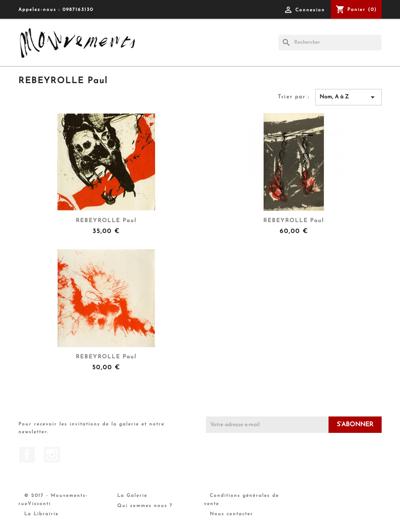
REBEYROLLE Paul (106, 221)
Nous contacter (231, 514)
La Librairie (41, 514)
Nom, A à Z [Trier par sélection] (348, 97)
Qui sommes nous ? (145, 506)
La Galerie (132, 496)
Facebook (27, 455)
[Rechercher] (330, 43)
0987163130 (78, 10)
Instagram (52, 455)
